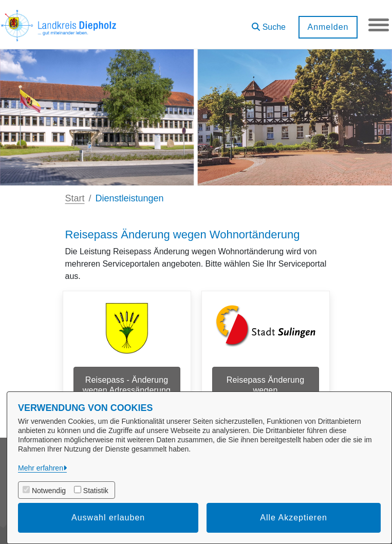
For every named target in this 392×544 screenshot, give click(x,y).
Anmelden (328, 27)
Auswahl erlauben (108, 518)
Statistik (96, 491)
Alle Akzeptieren (294, 518)
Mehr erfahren (41, 468)
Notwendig (49, 491)
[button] (269, 23)
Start (75, 198)
